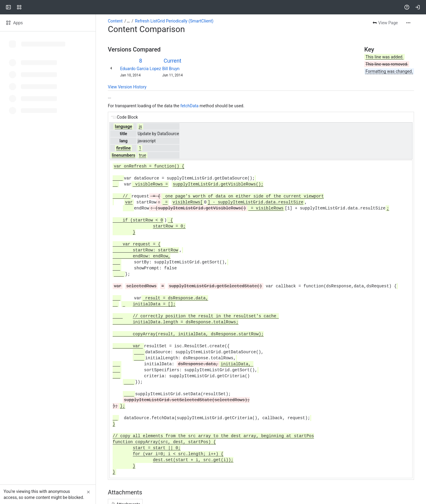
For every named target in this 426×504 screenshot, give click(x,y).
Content (115, 21)
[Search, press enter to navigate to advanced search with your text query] (212, 7)
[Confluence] (28, 7)
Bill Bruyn (171, 69)
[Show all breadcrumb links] (128, 21)
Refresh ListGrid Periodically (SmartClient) (174, 21)
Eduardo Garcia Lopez (141, 69)
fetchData (189, 106)
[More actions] (408, 23)
